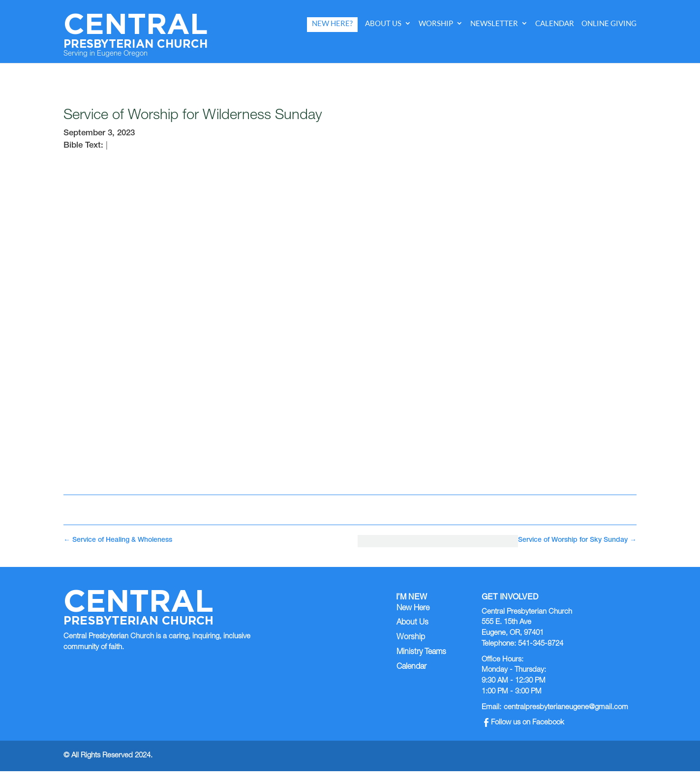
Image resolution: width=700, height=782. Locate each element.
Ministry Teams (421, 653)
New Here (413, 609)
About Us (383, 23)
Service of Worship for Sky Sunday (577, 540)
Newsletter (494, 23)
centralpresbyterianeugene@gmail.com (566, 707)
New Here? (332, 23)
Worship (436, 23)
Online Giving (609, 23)
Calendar (555, 23)
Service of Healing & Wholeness (118, 540)
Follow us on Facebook (524, 723)
